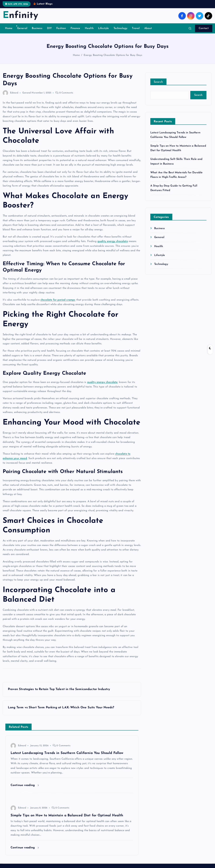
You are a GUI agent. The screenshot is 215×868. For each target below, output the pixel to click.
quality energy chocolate (113, 246)
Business (37, 33)
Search (158, 86)
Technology (121, 33)
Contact (204, 33)
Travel (136, 33)
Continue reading (25, 789)
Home (9, 33)
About (148, 33)
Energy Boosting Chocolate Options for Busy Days (113, 59)
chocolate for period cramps (58, 304)
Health (89, 33)
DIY (49, 33)
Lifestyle (103, 33)
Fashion (61, 33)
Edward (10, 97)
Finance (75, 33)
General (22, 33)
